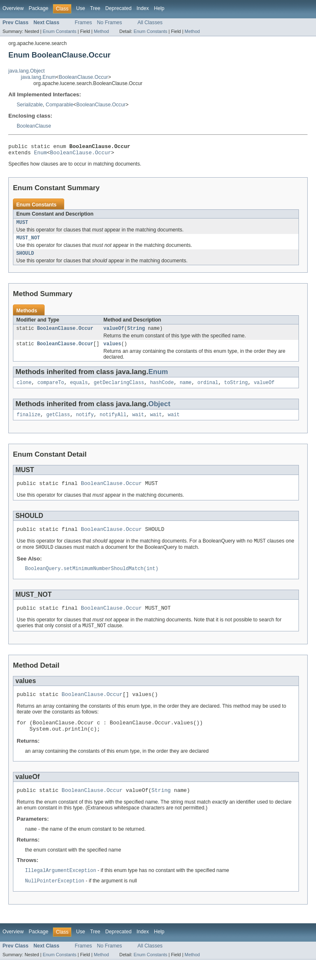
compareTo (51, 390)
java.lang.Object (26, 71)
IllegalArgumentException (61, 890)
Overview (13, 8)
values (112, 350)
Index (143, 8)
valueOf (114, 334)
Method (101, 31)
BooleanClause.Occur (83, 77)
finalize (29, 423)
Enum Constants (59, 31)
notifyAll (113, 423)
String (136, 334)
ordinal (208, 390)
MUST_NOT (28, 242)
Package (39, 8)
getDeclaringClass (119, 390)
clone (24, 390)
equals (79, 390)
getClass (58, 423)
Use (80, 8)
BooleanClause (34, 126)
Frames (83, 23)
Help (159, 8)
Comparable (60, 105)
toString (236, 390)
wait (138, 423)
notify (85, 423)
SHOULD (25, 258)
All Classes (150, 23)
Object (159, 411)
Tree (95, 8)
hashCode (162, 390)
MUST (22, 226)
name (186, 390)
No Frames (110, 23)
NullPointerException (55, 901)
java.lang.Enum (38, 77)
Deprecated (119, 8)
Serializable (30, 105)
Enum (41, 155)
